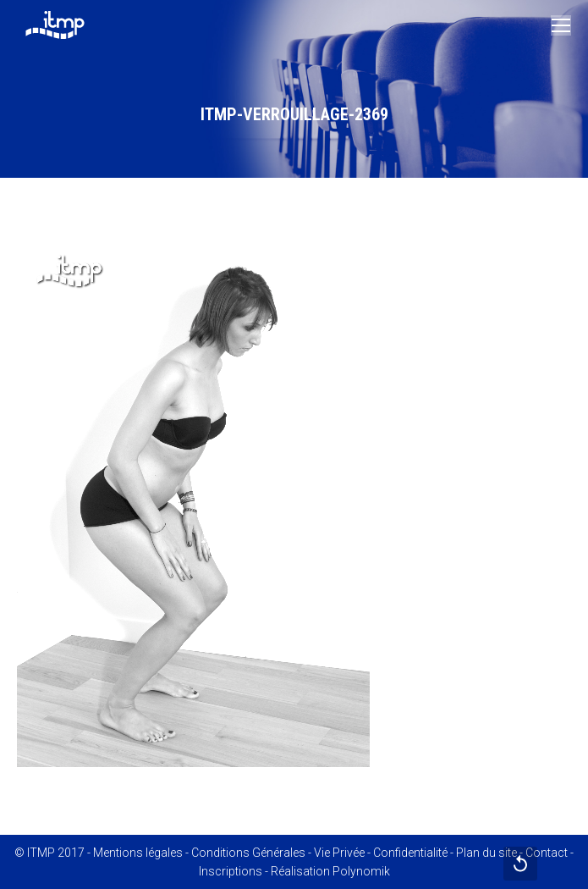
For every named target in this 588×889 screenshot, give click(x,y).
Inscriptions (231, 871)
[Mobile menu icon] (561, 25)
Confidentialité (410, 853)
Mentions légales (138, 853)
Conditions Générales (248, 853)
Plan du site (486, 853)
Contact (547, 853)
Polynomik (361, 871)
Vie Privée (339, 853)
